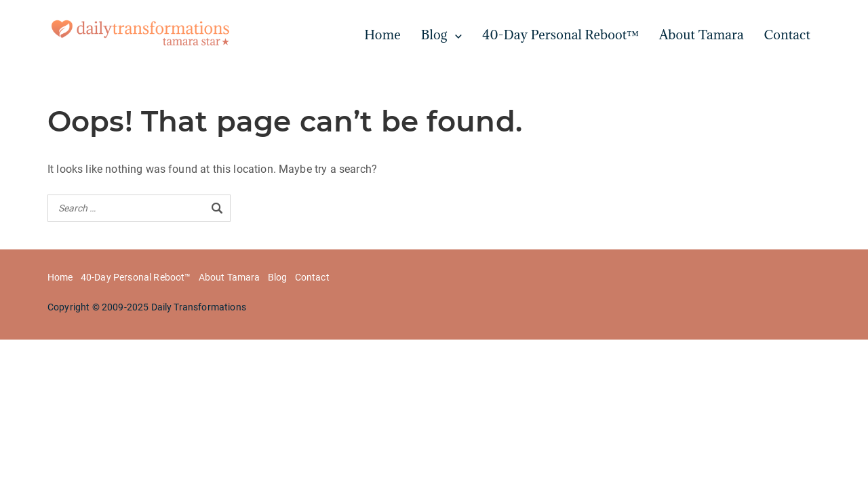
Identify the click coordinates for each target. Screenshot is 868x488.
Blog (434, 35)
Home (382, 35)
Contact (787, 35)
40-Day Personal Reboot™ (560, 35)
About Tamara (702, 35)
